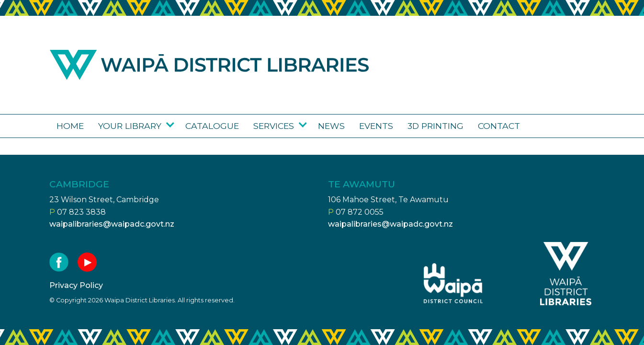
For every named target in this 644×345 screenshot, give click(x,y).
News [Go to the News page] (331, 126)
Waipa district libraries (209, 65)
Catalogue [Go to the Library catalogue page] (212, 126)
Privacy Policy (76, 285)
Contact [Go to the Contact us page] (499, 126)
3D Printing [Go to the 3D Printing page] (435, 126)
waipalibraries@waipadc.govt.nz (112, 224)
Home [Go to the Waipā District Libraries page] (70, 126)
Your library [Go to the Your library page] (130, 126)
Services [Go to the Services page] (274, 126)
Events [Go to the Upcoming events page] (376, 126)
